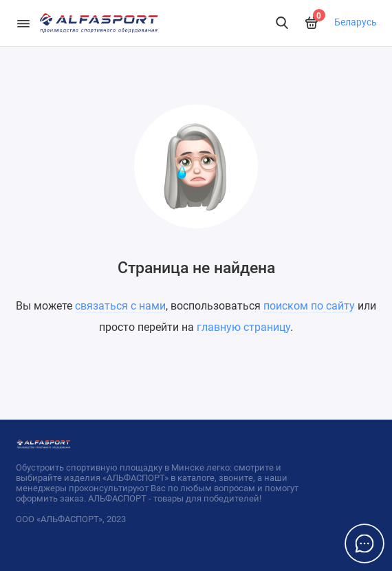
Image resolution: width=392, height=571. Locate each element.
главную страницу (243, 327)
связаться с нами (120, 306)
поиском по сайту (309, 306)
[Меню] (23, 23)
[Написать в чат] (364, 543)
